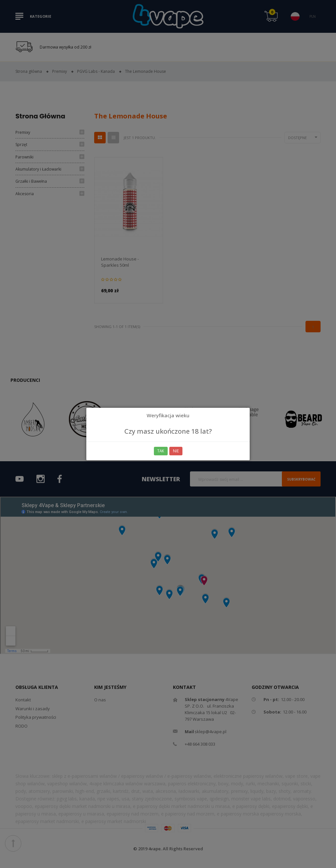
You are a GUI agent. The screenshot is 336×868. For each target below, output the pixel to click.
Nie (176, 451)
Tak (161, 451)
